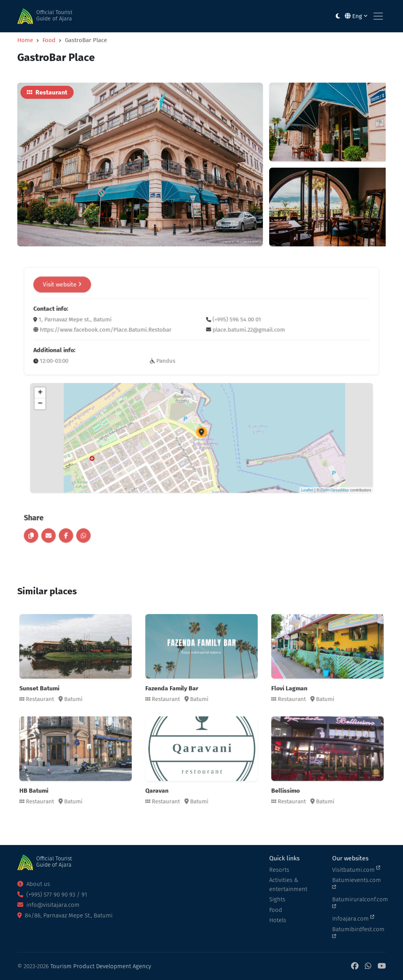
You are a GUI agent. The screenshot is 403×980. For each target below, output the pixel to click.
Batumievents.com (357, 883)
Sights (277, 899)
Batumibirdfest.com (358, 932)
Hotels (278, 920)
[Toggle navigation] (378, 16)
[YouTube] (382, 966)
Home (25, 40)
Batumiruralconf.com (359, 902)
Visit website (114, 328)
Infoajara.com (353, 918)
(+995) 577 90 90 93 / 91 (52, 895)
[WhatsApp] (368, 966)
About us (34, 884)
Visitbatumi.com (356, 869)
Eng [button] (356, 16)
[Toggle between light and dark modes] (338, 16)
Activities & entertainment (288, 885)
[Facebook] (355, 966)
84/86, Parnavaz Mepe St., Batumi (65, 915)
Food (49, 40)
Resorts (279, 870)
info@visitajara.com (48, 905)
